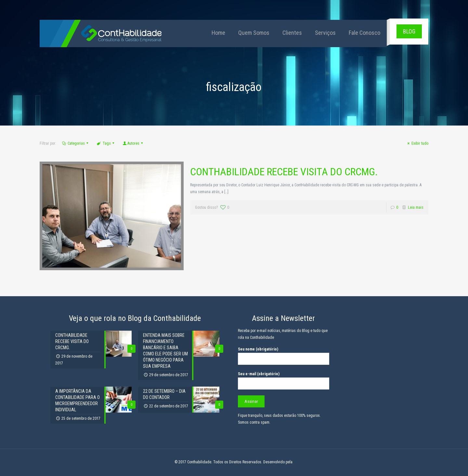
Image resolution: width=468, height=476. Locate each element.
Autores (133, 143)
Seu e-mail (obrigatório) (284, 381)
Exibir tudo (417, 143)
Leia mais (416, 207)
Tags (106, 143)
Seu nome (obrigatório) (284, 356)
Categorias (76, 143)
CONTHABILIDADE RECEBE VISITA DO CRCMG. (284, 172)
